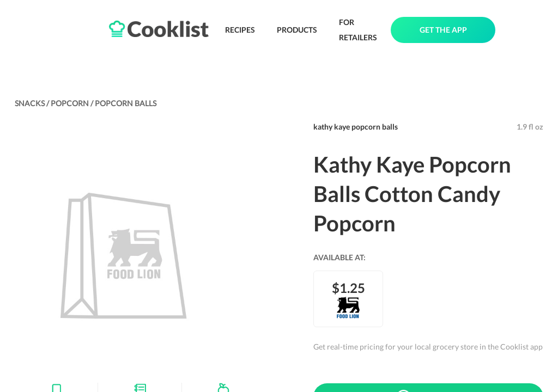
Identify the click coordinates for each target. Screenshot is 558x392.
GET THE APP (443, 30)
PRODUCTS (297, 30)
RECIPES (240, 30)
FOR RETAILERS (358, 30)
